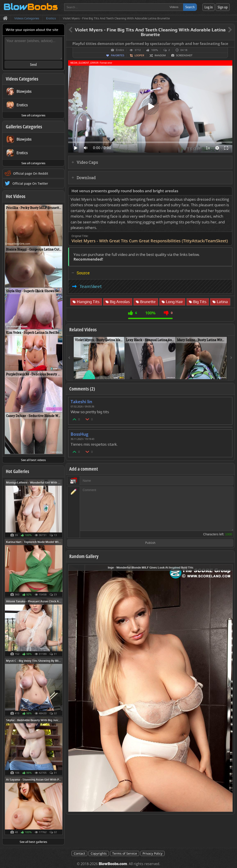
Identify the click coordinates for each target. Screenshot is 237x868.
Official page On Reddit (31, 173)
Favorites (118, 55)
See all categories (33, 115)
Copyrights (99, 853)
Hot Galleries (17, 471)
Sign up (223, 7)
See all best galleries (33, 842)
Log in (209, 7)
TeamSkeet (91, 286)
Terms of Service (125, 853)
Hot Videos (16, 196)
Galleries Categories (24, 127)
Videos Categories (22, 79)
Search (190, 7)
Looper (139, 55)
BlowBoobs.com (113, 864)
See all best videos (33, 460)
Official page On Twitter (30, 183)
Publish (150, 543)
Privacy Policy (152, 853)
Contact (79, 853)
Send (33, 65)
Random (160, 55)
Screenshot (184, 55)
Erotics (120, 50)
